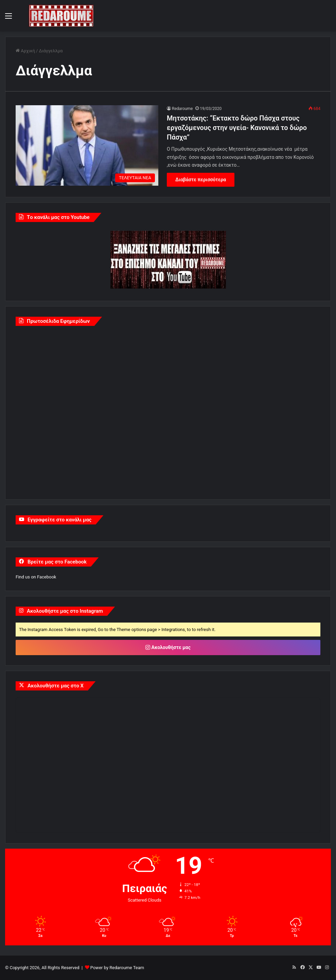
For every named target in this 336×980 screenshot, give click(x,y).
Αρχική (25, 51)
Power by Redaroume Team (117, 968)
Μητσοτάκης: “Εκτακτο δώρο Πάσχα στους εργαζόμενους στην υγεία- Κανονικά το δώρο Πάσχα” (237, 128)
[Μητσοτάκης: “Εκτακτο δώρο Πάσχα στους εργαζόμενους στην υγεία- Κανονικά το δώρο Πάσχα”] (87, 145)
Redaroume (182, 109)
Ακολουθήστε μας (168, 647)
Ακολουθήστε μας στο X (56, 686)
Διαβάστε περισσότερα (201, 180)
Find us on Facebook (36, 577)
